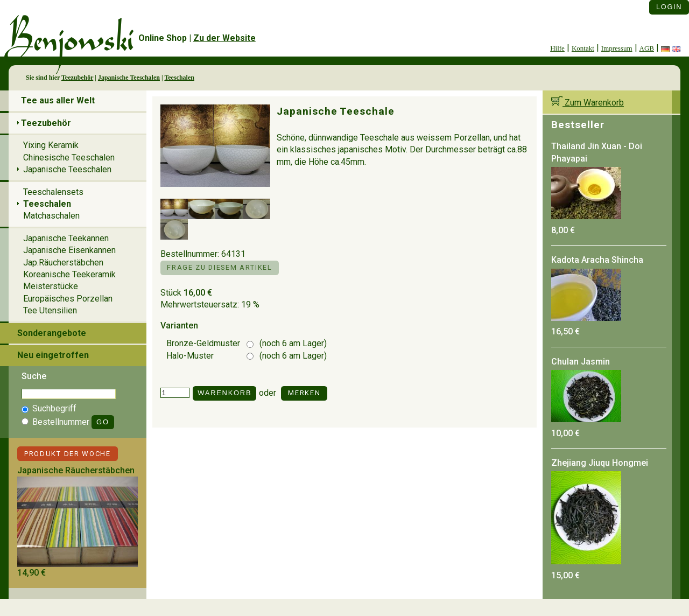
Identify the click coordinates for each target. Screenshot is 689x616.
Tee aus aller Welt (58, 100)
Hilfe (557, 48)
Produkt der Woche (68, 454)
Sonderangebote (52, 333)
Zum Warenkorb (588, 103)
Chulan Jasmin (581, 362)
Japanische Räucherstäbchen (76, 470)
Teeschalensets (53, 192)
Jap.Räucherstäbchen (63, 262)
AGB (647, 48)
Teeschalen (179, 78)
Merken (304, 393)
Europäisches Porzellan (68, 299)
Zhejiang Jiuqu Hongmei (600, 463)
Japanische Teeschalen (129, 78)
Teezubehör (77, 78)
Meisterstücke (51, 286)
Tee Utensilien (50, 310)
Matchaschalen (51, 216)
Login (669, 7)
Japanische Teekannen (66, 238)
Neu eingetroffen (53, 355)
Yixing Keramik (51, 145)
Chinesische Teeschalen (69, 157)
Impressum (617, 48)
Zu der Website (224, 38)
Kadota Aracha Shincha (597, 260)
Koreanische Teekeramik (69, 274)
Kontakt (583, 48)
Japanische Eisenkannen (69, 250)
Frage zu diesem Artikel (219, 267)
